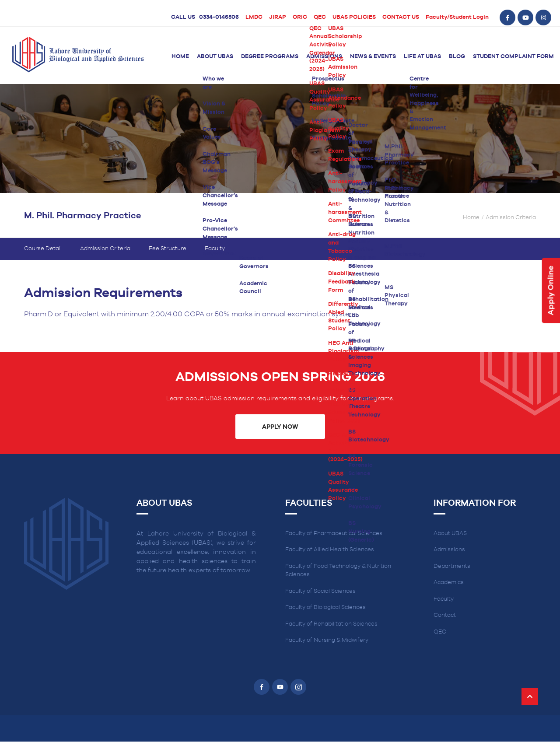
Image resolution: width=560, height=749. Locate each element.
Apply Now (280, 434)
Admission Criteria (105, 256)
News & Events (373, 57)
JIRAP (278, 17)
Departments (452, 574)
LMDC (254, 17)
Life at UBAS (422, 57)
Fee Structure (168, 256)
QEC (320, 17)
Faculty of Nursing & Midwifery (327, 648)
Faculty (215, 256)
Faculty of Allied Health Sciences (330, 558)
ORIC (300, 17)
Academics (449, 590)
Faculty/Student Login (457, 17)
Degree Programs (270, 57)
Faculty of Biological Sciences (325, 615)
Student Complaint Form (513, 57)
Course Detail (43, 256)
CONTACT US (401, 17)
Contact (445, 623)
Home (180, 57)
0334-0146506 (219, 17)
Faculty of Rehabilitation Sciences (331, 632)
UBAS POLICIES (354, 17)
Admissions (324, 57)
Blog (457, 57)
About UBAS (215, 57)
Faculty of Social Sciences (320, 599)
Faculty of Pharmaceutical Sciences (334, 541)
